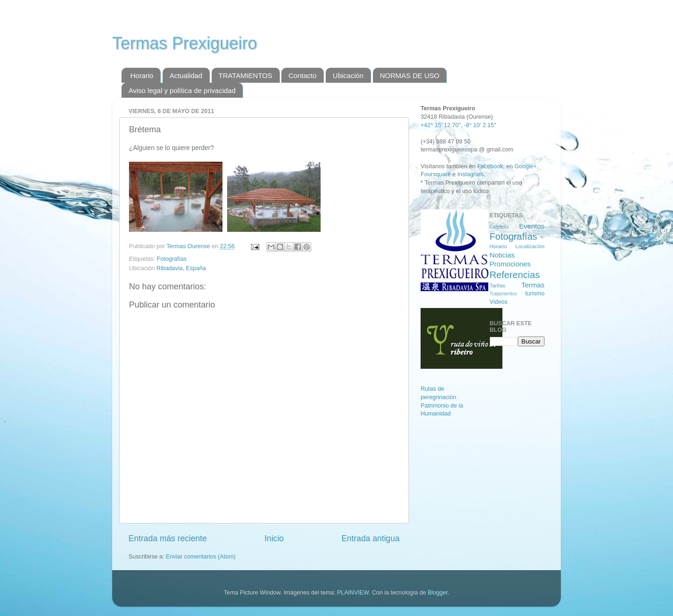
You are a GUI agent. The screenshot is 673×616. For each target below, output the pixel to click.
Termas (533, 285)
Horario (142, 75)
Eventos (532, 226)
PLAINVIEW (353, 593)
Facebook (490, 166)
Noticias (502, 255)
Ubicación (348, 75)
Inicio (274, 538)
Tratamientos (503, 294)
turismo (535, 294)
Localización (530, 246)
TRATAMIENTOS (246, 75)
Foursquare (436, 174)
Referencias (515, 275)
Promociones (510, 264)
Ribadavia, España (181, 268)
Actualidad (186, 75)
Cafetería (499, 227)
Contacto (302, 75)
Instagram (470, 174)
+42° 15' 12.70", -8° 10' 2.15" (458, 125)
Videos (499, 302)
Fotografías (172, 259)
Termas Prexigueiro (185, 43)
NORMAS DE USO (410, 75)
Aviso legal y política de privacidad (182, 90)
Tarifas (498, 286)
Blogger (438, 593)
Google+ (526, 166)
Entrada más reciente (168, 538)
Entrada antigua (371, 538)
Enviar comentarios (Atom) (201, 557)
